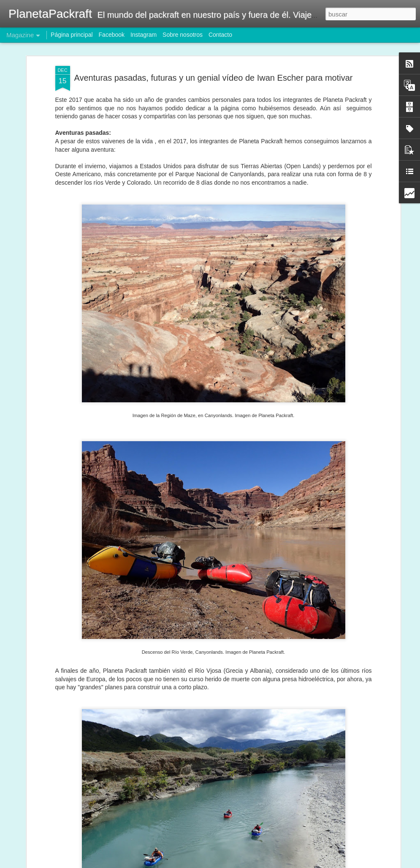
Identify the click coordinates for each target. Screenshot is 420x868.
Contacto (220, 35)
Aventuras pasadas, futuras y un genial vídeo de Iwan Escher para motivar (213, 78)
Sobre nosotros (183, 35)
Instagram (144, 35)
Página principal (72, 35)
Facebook (112, 35)
